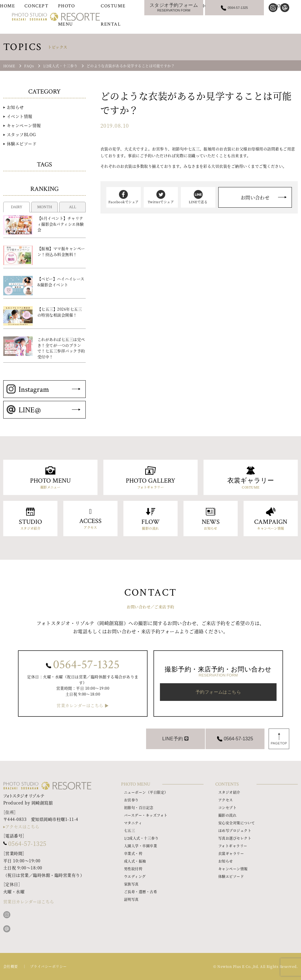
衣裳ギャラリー (231, 853)
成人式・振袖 (135, 861)
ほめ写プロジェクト (235, 830)
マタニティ (133, 823)
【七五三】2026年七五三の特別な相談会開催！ (60, 312)
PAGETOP (279, 743)
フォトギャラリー (233, 846)
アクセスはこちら (22, 826)
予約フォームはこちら (218, 692)
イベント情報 (20, 116)
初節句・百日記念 (139, 807)
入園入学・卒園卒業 (140, 846)
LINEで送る (198, 197)
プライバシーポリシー (48, 966)
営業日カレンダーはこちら (29, 901)
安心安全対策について (237, 823)
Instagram (28, 389)
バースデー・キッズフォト (146, 815)
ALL (73, 207)
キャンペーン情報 (24, 125)
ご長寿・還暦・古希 (140, 892)
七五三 (129, 830)
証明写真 (131, 899)
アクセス (226, 800)
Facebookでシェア (124, 197)
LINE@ (24, 410)
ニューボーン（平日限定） (146, 792)
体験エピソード (22, 144)
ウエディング (135, 876)
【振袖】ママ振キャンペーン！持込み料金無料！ (61, 251)
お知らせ (15, 107)
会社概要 (11, 966)
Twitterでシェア (161, 197)
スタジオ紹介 (229, 792)
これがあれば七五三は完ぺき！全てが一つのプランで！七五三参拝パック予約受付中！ (61, 348)
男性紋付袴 (133, 869)
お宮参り (131, 800)
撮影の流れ (227, 815)
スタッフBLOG (21, 134)
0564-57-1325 (86, 665)
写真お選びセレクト (235, 838)
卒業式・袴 (133, 853)
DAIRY (17, 207)
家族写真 (131, 884)
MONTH (45, 207)
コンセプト (227, 807)
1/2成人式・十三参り (141, 838)
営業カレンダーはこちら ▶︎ (83, 705)
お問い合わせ (255, 197)
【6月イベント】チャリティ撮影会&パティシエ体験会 (61, 224)
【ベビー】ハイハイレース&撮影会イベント (61, 282)
